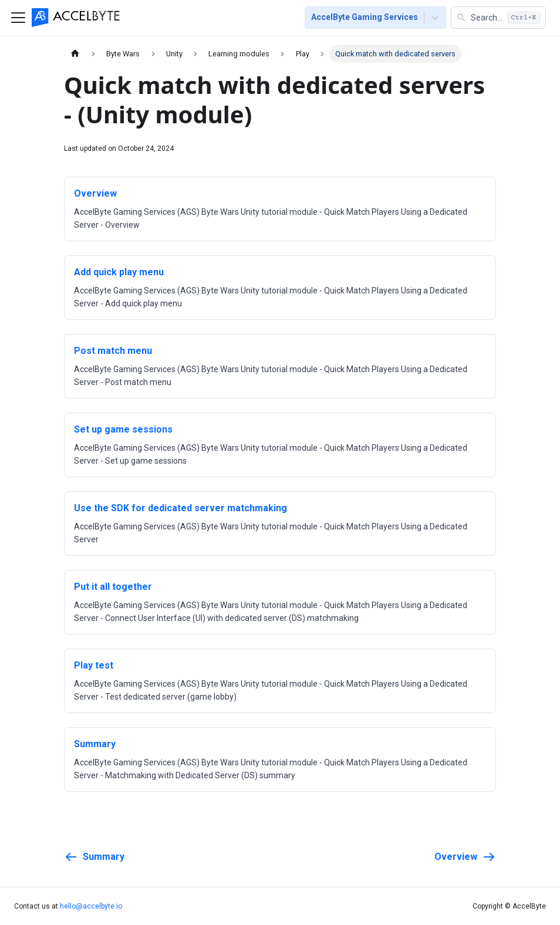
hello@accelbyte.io (91, 906)
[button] (498, 18)
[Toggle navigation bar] (18, 18)
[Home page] (75, 54)
